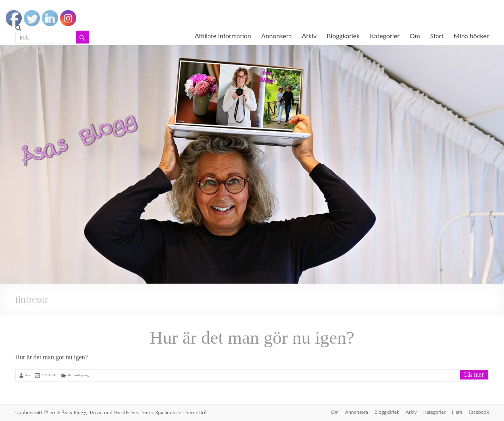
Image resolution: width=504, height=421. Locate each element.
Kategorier (385, 36)
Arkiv (309, 36)
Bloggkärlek (343, 36)
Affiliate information (223, 36)
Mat (70, 375)
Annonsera (277, 36)
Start (437, 36)
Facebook (479, 412)
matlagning (81, 375)
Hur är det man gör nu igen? (252, 338)
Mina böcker (471, 36)
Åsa (27, 375)
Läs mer (474, 374)
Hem (457, 412)
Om (415, 36)
